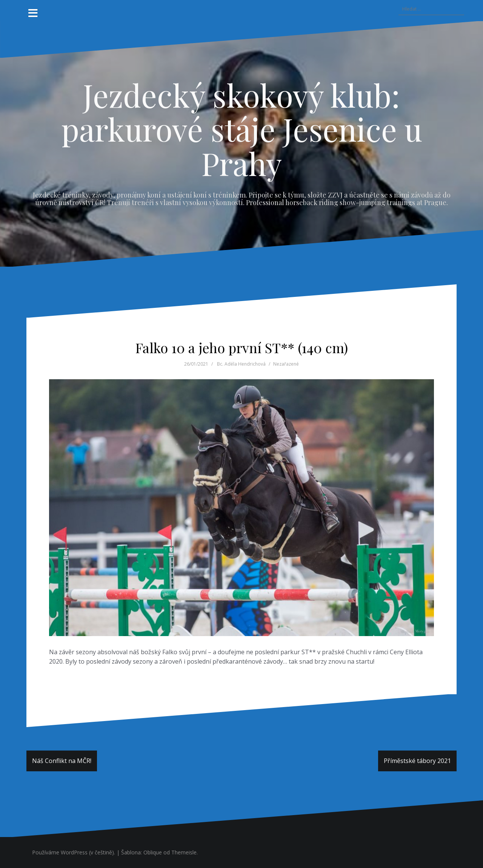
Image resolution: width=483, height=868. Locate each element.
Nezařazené (286, 364)
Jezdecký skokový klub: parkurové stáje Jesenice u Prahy (242, 129)
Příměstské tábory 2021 (417, 761)
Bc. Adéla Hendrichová (241, 364)
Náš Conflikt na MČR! (62, 761)
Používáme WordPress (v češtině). (74, 852)
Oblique (153, 852)
